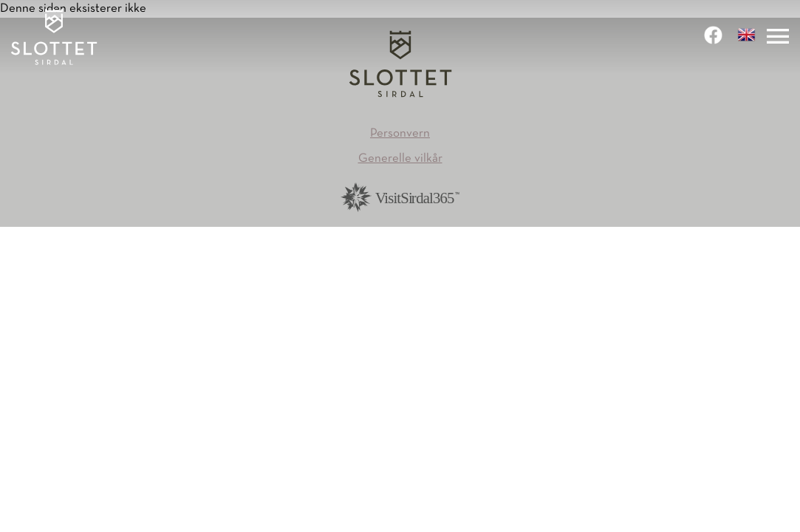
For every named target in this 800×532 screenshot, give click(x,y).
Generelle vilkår (400, 158)
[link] (715, 35)
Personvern (400, 133)
